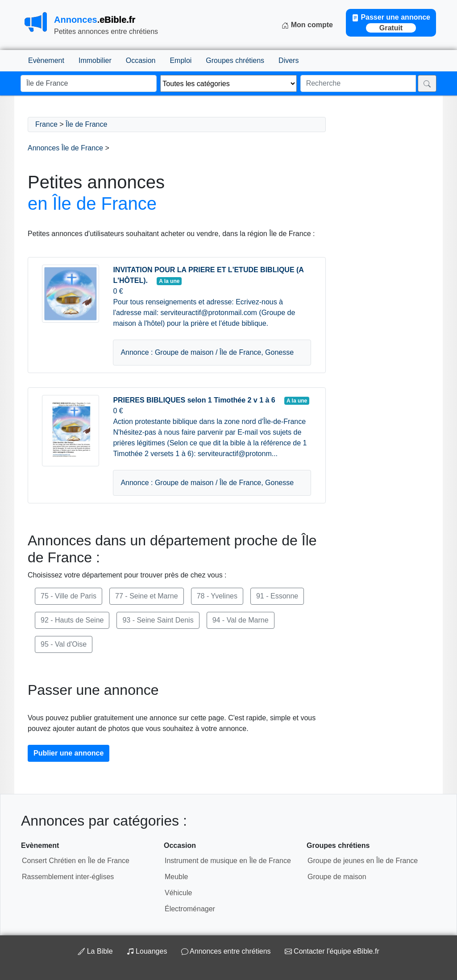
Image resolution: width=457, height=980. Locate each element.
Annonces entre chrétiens (226, 951)
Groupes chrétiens (235, 60)
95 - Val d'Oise (64, 644)
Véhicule (178, 893)
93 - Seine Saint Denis (158, 620)
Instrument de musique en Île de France (228, 861)
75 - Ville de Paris (69, 596)
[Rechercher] (427, 83)
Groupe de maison (337, 877)
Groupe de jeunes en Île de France (363, 861)
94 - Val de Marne (241, 620)
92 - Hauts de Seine (72, 620)
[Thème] (228, 83)
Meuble (176, 877)
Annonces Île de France (65, 148)
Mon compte (307, 25)
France (46, 124)
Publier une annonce (69, 753)
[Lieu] (89, 83)
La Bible (96, 951)
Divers (289, 60)
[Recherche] (358, 83)
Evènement (46, 60)
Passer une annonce (391, 23)
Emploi (181, 60)
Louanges (148, 951)
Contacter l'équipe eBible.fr (332, 951)
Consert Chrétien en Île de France (76, 861)
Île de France (86, 124)
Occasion (141, 60)
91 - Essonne (277, 596)
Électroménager (190, 909)
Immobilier (95, 60)
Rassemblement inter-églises (68, 877)
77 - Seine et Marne (147, 596)
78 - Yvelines (217, 596)
